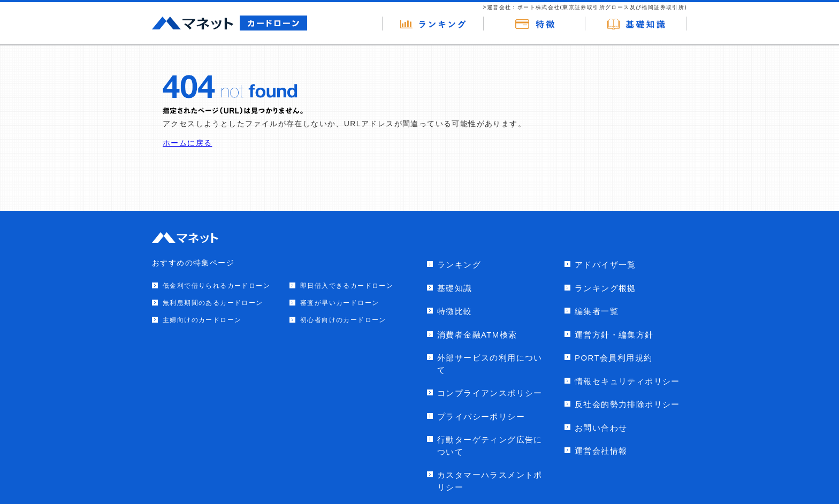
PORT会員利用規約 (613, 358)
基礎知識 (455, 288)
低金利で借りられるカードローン (216, 286)
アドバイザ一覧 (605, 265)
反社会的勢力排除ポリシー (627, 404)
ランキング (459, 265)
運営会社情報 (601, 451)
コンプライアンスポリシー (490, 393)
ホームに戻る (187, 143)
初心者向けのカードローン (343, 320)
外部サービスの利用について (490, 364)
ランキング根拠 (605, 288)
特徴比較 (455, 311)
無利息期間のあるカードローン (213, 303)
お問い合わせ (601, 428)
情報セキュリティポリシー (627, 381)
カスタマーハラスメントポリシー (490, 481)
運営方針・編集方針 (614, 335)
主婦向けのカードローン (202, 320)
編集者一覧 (597, 311)
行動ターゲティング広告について (490, 446)
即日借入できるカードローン (347, 286)
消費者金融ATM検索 (477, 335)
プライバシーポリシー (481, 417)
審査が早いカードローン (340, 303)
